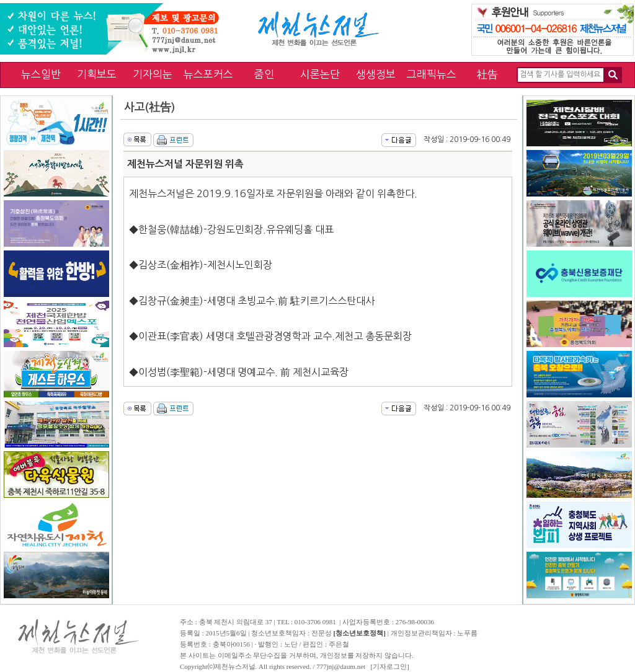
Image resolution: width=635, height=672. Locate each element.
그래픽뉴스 (432, 74)
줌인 (264, 74)
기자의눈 (153, 74)
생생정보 (376, 74)
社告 (487, 74)
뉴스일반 (41, 74)
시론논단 (320, 74)
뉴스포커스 (208, 74)
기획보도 (97, 74)
